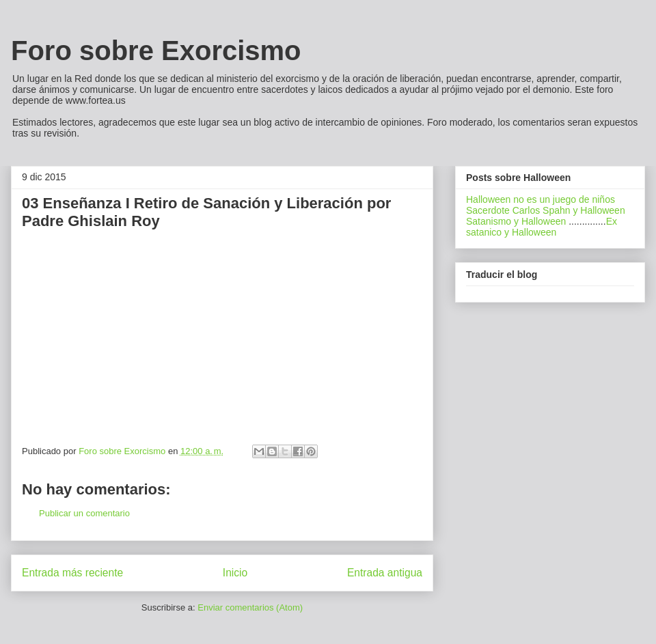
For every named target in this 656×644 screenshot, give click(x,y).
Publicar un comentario (84, 513)
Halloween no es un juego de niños (541, 199)
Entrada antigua (385, 573)
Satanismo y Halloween (516, 221)
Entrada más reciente (72, 573)
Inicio (235, 573)
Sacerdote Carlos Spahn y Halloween (546, 210)
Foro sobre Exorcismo (156, 51)
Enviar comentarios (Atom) (250, 607)
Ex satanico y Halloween (542, 227)
